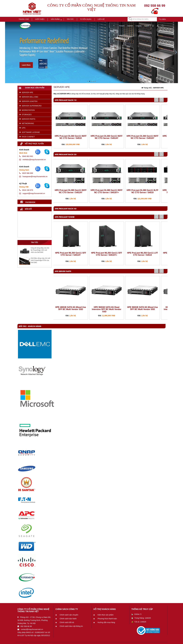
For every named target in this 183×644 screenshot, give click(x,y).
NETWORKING (27, 123)
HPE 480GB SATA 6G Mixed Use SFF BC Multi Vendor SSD (71, 308)
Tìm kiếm (162, 19)
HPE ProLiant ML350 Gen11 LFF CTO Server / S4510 (143, 254)
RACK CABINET (27, 137)
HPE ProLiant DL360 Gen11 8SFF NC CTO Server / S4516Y (143, 137)
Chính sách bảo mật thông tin (71, 626)
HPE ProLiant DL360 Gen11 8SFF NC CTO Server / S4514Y (107, 137)
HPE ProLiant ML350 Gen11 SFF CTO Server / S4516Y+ (107, 254)
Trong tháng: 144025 (141, 618)
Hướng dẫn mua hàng (106, 622)
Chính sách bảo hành (68, 619)
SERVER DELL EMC (29, 97)
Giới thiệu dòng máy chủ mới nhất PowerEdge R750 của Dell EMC (40, 260)
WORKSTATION (27, 110)
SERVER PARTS (27, 119)
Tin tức (70, 19)
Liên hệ (101, 19)
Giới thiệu (40, 19)
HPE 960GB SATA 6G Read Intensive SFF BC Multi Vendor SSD (107, 309)
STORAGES (25, 115)
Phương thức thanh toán (107, 619)
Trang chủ (24, 19)
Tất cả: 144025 (139, 622)
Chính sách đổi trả (67, 622)
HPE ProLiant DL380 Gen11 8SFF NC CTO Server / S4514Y (71, 191)
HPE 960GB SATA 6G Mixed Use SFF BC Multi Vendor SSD (143, 308)
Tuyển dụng (86, 19)
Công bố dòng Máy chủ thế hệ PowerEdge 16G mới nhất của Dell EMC (40, 250)
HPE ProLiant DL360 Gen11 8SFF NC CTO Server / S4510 (71, 137)
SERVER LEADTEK (28, 101)
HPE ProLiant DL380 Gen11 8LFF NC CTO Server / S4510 (143, 191)
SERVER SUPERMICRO (30, 106)
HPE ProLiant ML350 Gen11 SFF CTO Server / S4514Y (71, 254)
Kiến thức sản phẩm (106, 615)
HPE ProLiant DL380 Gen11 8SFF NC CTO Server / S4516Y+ (107, 191)
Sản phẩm (55, 19)
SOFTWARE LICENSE (30, 132)
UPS (22, 128)
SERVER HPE (26, 92)
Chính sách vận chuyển (69, 615)
